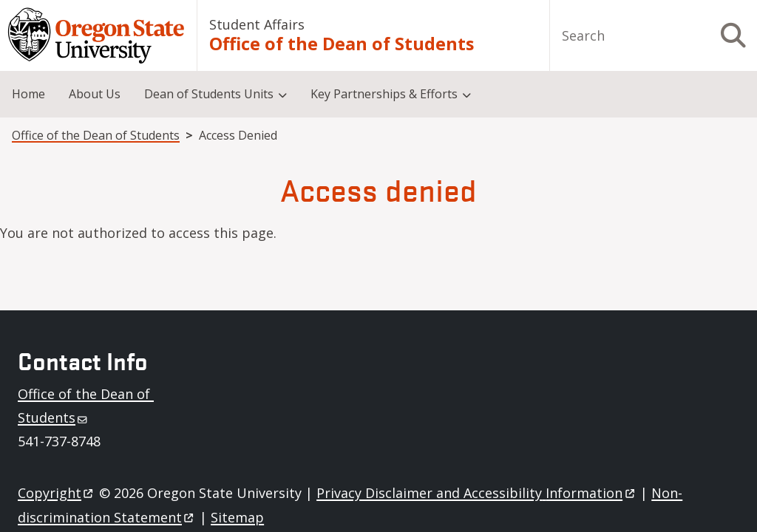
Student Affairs (257, 24)
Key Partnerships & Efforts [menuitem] (384, 94)
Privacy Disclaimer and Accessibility (476, 493)
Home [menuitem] (28, 94)
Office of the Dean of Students (342, 44)
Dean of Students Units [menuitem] (209, 94)
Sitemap (237, 517)
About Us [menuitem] (95, 94)
